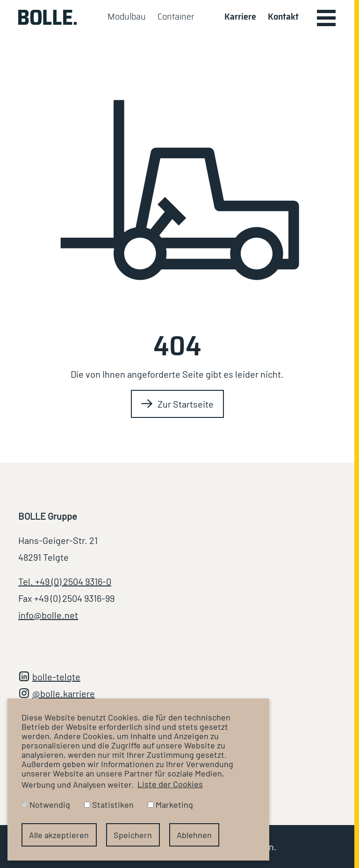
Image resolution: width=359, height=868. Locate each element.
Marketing (170, 804)
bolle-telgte (56, 677)
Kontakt (283, 16)
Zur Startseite (186, 404)
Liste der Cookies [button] (170, 784)
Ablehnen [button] (194, 835)
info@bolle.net (48, 615)
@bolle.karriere (64, 693)
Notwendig (46, 804)
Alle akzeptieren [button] (59, 835)
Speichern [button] (133, 835)
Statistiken (109, 804)
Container (176, 16)
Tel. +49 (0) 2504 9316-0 (65, 581)
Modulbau (127, 16)
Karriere (240, 16)
